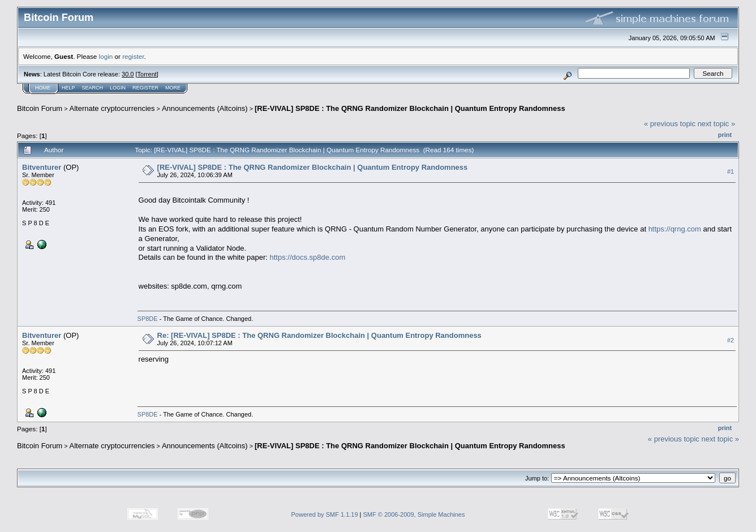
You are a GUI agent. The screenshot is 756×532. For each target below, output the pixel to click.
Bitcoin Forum (40, 108)
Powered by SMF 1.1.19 (325, 514)
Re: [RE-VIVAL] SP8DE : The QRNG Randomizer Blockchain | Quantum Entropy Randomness (319, 335)
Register (145, 88)
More (173, 88)
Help (68, 88)
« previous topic (670, 124)
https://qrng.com (675, 229)
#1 (731, 171)
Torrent (147, 74)
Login (118, 88)
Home (43, 88)
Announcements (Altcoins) (205, 108)
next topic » (717, 124)
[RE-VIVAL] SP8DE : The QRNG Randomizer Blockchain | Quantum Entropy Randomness (410, 108)
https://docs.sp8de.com (308, 257)
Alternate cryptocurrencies (112, 108)
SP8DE (148, 319)
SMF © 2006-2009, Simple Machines (414, 514)
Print (725, 135)
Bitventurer (42, 167)
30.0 (128, 74)
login (106, 56)
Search (93, 88)
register (133, 56)
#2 (731, 340)
